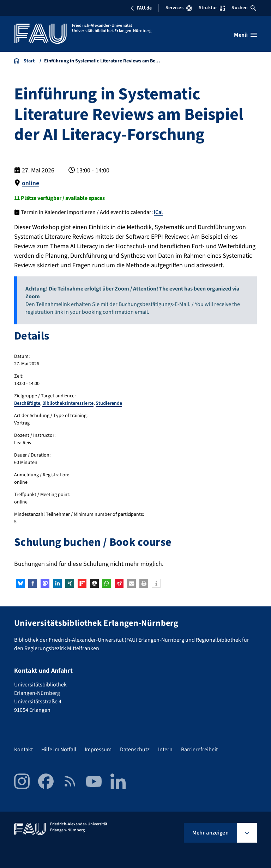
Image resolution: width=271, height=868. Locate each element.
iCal (158, 212)
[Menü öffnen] (245, 35)
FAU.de (141, 8)
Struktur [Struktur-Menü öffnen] (212, 8)
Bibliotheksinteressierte (68, 403)
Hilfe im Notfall (59, 750)
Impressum (98, 750)
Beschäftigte (27, 403)
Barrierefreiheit (199, 750)
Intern (165, 750)
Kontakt (23, 750)
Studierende (109, 403)
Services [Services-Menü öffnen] (179, 8)
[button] (20, 583)
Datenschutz (135, 750)
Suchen (244, 8)
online (31, 183)
